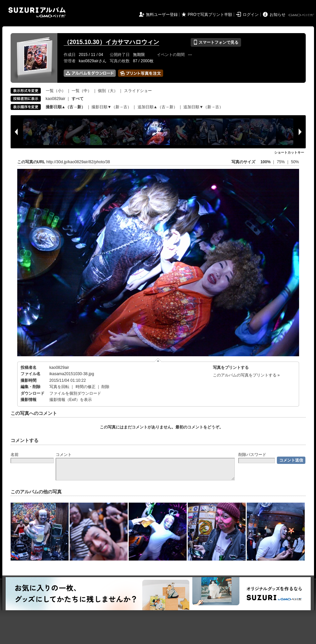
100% (265, 162)
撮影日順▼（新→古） (111, 107)
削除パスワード (252, 455)
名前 (15, 455)
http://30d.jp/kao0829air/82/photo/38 (78, 162)
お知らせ (278, 15)
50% (295, 162)
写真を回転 (59, 387)
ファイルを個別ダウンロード (75, 393)
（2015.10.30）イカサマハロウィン (111, 42)
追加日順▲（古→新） (158, 107)
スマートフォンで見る (216, 42)
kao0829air (56, 99)
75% (281, 162)
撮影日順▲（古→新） (66, 107)
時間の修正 (86, 387)
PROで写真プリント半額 (210, 15)
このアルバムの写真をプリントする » (246, 375)
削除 (105, 387)
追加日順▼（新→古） (203, 107)
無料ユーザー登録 (162, 15)
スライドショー (138, 91)
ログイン (251, 15)
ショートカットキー (289, 152)
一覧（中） (82, 91)
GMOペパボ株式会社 (302, 15)
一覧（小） (56, 91)
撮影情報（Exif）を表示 (71, 400)
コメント (64, 455)
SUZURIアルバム (37, 12)
